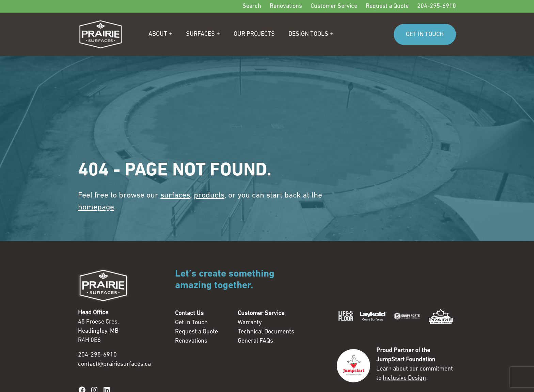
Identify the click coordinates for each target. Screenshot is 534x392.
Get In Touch (191, 323)
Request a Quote (387, 6)
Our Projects (254, 34)
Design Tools (308, 34)
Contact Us (189, 313)
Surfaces (200, 34)
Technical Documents (266, 332)
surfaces (175, 195)
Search (252, 6)
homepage (96, 207)
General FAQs (255, 341)
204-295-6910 (437, 6)
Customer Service (334, 6)
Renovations (286, 6)
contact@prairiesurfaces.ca (114, 364)
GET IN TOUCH (425, 35)
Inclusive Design (404, 378)
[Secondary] (267, 6)
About (158, 34)
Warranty (250, 323)
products (209, 195)
